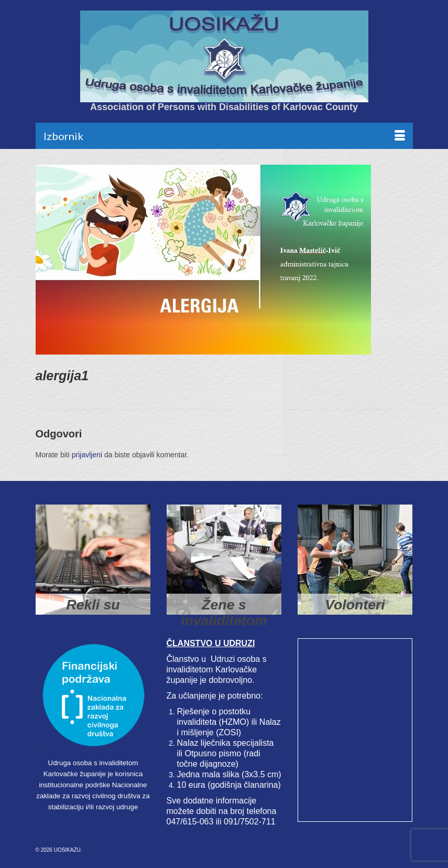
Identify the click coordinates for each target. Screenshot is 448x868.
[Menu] (224, 136)
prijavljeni (87, 455)
